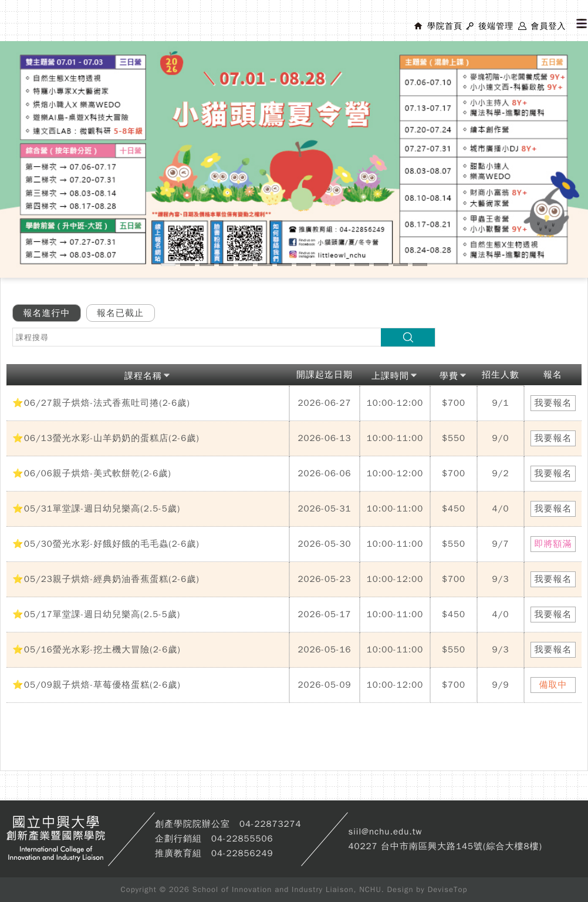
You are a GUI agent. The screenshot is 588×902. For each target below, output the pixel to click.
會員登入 (548, 26)
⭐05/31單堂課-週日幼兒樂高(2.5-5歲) (96, 509)
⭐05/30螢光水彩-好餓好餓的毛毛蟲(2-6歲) (106, 544)
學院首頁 (445, 26)
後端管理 (496, 26)
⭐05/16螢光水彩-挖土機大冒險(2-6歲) (97, 649)
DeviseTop (448, 889)
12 (381, 265)
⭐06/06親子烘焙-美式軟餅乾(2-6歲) (92, 473)
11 (362, 265)
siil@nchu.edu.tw (385, 832)
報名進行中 (47, 313)
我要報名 (553, 403)
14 (420, 265)
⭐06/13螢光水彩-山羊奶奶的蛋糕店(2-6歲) (106, 438)
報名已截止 (120, 313)
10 (342, 265)
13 (401, 265)
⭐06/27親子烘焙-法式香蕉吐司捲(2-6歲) (101, 403)
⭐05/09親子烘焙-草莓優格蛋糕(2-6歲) (97, 685)
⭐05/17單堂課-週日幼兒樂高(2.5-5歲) (96, 614)
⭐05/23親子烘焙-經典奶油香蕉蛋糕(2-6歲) (106, 579)
